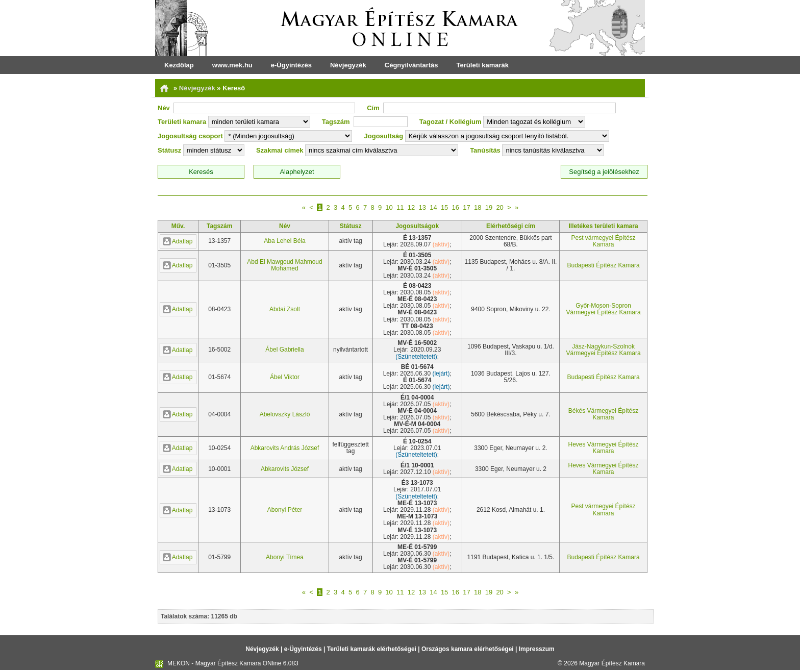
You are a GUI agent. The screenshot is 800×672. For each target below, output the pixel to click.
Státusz (169, 150)
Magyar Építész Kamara (612, 663)
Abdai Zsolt (285, 309)
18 (478, 207)
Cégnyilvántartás (411, 65)
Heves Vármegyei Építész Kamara (604, 448)
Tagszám (336, 122)
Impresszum (537, 649)
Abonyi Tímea (285, 557)
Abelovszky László (285, 414)
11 (400, 207)
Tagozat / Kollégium (451, 122)
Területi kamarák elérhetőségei (372, 649)
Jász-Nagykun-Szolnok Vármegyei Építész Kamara (604, 350)
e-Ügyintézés (291, 65)
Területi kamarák (483, 65)
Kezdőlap (179, 65)
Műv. (178, 226)
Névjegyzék (348, 65)
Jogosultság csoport (190, 136)
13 (422, 207)
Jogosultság (384, 136)
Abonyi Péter (285, 510)
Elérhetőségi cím (511, 226)
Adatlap (178, 241)
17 (466, 207)
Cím (373, 108)
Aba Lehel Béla (284, 241)
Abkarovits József (285, 469)
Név (164, 108)
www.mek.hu (232, 65)
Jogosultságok (417, 226)
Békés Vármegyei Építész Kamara (603, 414)
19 (489, 207)
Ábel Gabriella (284, 350)
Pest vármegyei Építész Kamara (604, 241)
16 (456, 207)
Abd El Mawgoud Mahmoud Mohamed (284, 265)
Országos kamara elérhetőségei (468, 649)
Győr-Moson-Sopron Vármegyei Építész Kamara (604, 309)
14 (433, 207)
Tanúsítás (485, 150)
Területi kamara (182, 122)
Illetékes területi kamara (604, 226)
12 (411, 207)
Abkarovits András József (285, 448)
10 (389, 207)
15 (444, 207)
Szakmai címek (280, 150)
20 (499, 207)
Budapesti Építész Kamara (604, 265)
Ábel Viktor (285, 377)
